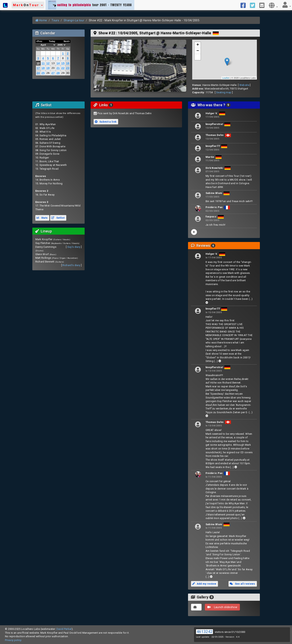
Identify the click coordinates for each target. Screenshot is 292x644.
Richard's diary (71, 265)
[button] (28, 5)
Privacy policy (13, 640)
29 (63, 73)
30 (68, 73)
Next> (67, 41)
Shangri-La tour (74, 20)
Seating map (224, 92)
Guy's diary (74, 247)
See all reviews (242, 584)
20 (53, 68)
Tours (55, 20)
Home (41, 20)
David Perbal (64, 629)
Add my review (204, 584)
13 (53, 63)
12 (48, 63)
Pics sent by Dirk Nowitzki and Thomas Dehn (124, 113)
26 (48, 73)
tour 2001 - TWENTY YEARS (90, 5)
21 (58, 68)
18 (43, 68)
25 (43, 73)
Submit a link (106, 122)
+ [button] (198, 45)
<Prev (39, 41)
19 (48, 68)
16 (68, 63)
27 (53, 73)
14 (58, 63)
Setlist (58, 218)
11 (43, 63)
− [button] (198, 51)
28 (58, 73)
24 (38, 73)
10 (38, 63)
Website (244, 85)
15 (63, 63)
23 (68, 68)
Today (52, 41)
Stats (42, 218)
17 (38, 68)
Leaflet (226, 78)
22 (63, 68)
